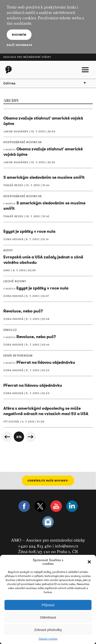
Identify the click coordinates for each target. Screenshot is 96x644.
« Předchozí (7, 437)
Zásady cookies (48, 639)
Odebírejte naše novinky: (48, 480)
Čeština (9, 84)
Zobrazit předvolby (48, 630)
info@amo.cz (67, 546)
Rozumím (19, 35)
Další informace (20, 45)
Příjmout (48, 605)
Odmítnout (48, 617)
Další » (31, 437)
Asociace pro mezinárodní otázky (27, 57)
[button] (89, 562)
